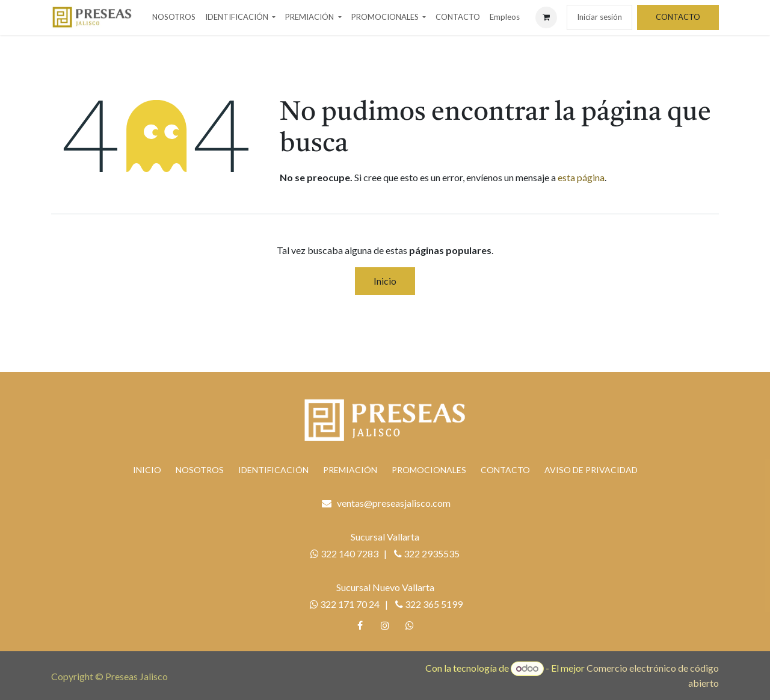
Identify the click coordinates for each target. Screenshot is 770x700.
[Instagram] (385, 625)
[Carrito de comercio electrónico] (546, 17)
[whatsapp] (410, 625)
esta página (581, 177)
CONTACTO (678, 17)
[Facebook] (360, 625)
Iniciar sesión (599, 17)
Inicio (385, 281)
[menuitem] (174, 17)
